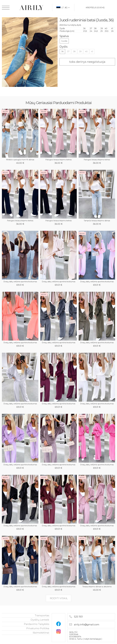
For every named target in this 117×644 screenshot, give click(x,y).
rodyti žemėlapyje (93, 639)
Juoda (64, 41)
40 (86, 51)
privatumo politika (38, 628)
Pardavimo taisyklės (37, 624)
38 (74, 51)
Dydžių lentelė (40, 620)
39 (80, 51)
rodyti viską (58, 598)
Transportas (42, 615)
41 (92, 51)
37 (68, 51)
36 (62, 51)
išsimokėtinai (41, 633)
